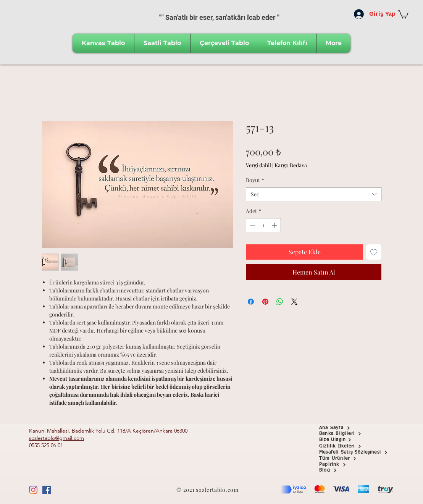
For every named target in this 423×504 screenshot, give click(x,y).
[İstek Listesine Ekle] (374, 252)
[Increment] (275, 225)
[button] (403, 14)
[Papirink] (346, 465)
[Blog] (346, 470)
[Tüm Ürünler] (346, 459)
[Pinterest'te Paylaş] (265, 302)
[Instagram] (33, 490)
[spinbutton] (263, 225)
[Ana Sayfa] (346, 428)
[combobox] (314, 194)
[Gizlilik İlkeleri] (346, 446)
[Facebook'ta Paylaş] (251, 302)
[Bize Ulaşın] (346, 440)
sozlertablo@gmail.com (57, 438)
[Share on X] (294, 302)
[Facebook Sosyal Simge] (47, 490)
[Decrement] (252, 225)
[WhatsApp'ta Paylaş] (280, 302)
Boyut (255, 180)
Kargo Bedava (291, 165)
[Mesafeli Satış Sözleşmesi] (359, 452)
